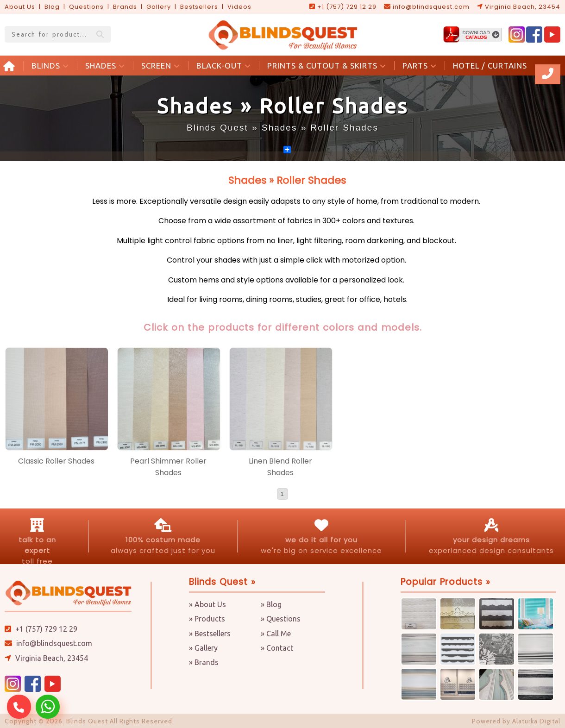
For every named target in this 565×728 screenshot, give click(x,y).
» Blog (271, 604)
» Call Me (276, 634)
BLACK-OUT (224, 66)
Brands (125, 7)
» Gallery (203, 648)
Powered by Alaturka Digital (516, 721)
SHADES (105, 66)
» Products (207, 619)
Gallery (159, 7)
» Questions (281, 619)
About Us (20, 7)
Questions (86, 7)
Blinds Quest (217, 128)
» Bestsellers (210, 634)
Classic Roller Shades (56, 461)
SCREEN (161, 66)
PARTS (420, 66)
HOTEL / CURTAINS (490, 66)
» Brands (204, 662)
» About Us (207, 604)
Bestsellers (199, 7)
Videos (239, 7)
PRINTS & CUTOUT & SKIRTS (327, 66)
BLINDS (50, 66)
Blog (52, 7)
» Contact (277, 648)
